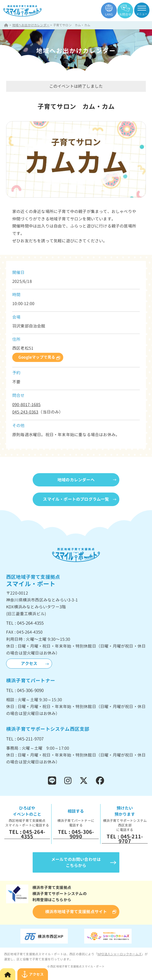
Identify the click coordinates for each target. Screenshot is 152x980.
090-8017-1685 (27, 405)
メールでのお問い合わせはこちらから (76, 862)
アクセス (29, 663)
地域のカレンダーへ (76, 480)
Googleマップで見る (37, 357)
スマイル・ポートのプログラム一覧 (76, 499)
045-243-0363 (25, 412)
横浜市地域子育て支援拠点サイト (76, 912)
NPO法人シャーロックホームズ (119, 954)
